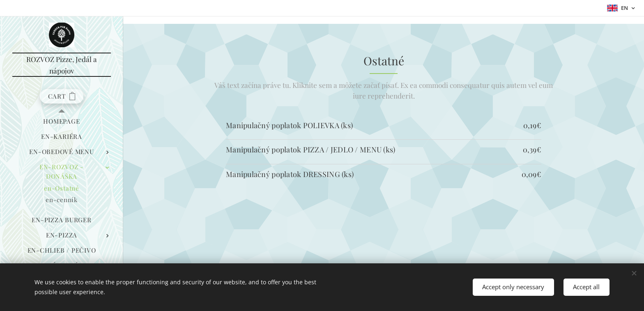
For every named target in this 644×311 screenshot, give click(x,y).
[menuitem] (62, 121)
